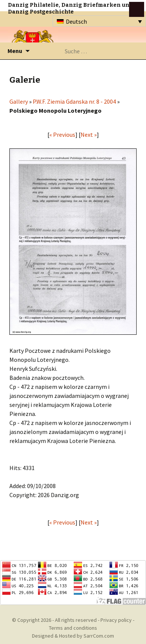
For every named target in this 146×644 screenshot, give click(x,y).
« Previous (62, 135)
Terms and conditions (73, 628)
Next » (89, 135)
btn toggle (137, 9)
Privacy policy (116, 620)
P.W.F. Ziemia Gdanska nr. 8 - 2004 (74, 101)
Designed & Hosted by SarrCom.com (73, 636)
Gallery (19, 101)
